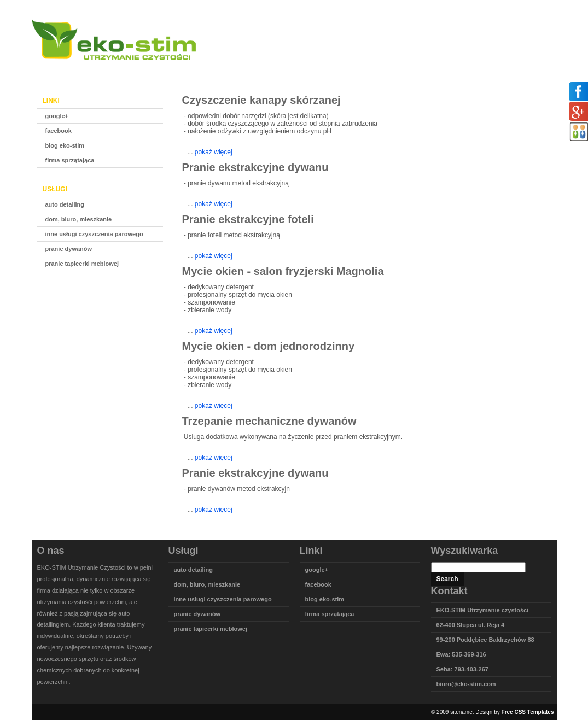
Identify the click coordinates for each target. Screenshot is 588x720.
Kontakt (484, 67)
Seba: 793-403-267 (462, 669)
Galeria (440, 67)
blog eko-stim (65, 145)
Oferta (356, 67)
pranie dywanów (69, 249)
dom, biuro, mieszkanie (79, 219)
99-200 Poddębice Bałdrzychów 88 (485, 640)
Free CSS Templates (528, 712)
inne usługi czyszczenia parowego (94, 234)
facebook (59, 131)
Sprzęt (398, 67)
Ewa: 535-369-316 (461, 654)
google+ (57, 116)
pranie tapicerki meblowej (82, 264)
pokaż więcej (214, 152)
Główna (314, 67)
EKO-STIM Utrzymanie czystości (483, 610)
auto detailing (65, 204)
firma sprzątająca (70, 160)
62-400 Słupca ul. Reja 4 (471, 625)
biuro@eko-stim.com (466, 684)
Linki (525, 67)
